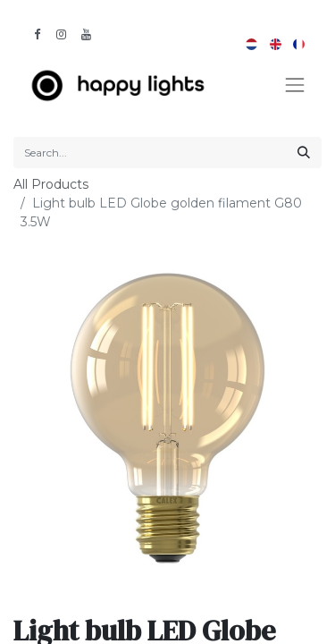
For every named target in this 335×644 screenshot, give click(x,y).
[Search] (304, 153)
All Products (51, 184)
